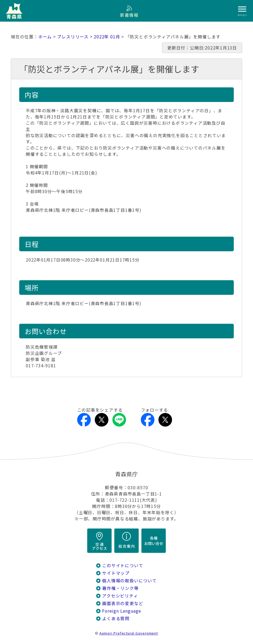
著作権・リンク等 (120, 588)
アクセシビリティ (120, 596)
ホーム (45, 37)
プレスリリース (73, 37)
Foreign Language (122, 611)
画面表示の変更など (123, 603)
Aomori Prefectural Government (129, 633)
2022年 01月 (107, 37)
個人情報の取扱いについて (129, 581)
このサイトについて (123, 565)
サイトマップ (116, 573)
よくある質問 (116, 618)
